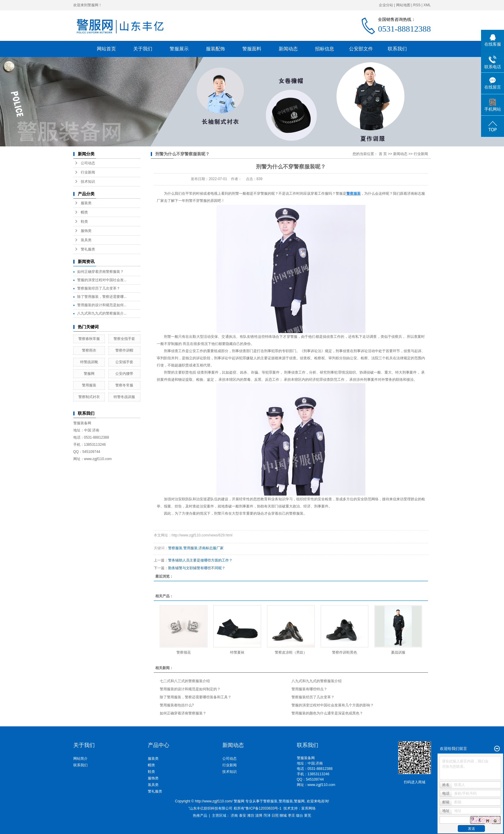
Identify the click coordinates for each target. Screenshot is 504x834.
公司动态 (88, 163)
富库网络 (308, 808)
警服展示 (179, 49)
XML (427, 5)
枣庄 (291, 816)
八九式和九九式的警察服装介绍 (317, 681)
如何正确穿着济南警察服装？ (100, 272)
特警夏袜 (237, 652)
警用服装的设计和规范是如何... (102, 305)
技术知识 (88, 182)
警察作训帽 (124, 350)
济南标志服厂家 (211, 548)
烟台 (300, 816)
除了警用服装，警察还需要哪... (102, 297)
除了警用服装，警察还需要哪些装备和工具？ (196, 697)
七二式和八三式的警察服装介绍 (185, 681)
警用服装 (89, 385)
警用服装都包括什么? (177, 705)
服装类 (86, 203)
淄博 (259, 816)
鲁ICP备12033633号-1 (263, 808)
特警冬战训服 (124, 397)
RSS (417, 5)
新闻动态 (288, 49)
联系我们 (397, 49)
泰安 (243, 816)
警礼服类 (88, 249)
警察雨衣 (89, 350)
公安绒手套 (124, 362)
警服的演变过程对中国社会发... (102, 280)
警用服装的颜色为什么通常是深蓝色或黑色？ (327, 713)
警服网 (89, 374)
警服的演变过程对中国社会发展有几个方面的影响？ (333, 705)
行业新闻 (88, 172)
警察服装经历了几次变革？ (99, 288)
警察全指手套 (124, 339)
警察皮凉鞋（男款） (291, 652)
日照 (275, 816)
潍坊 (251, 816)
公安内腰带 (124, 374)
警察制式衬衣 (89, 397)
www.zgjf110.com (321, 785)
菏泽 (267, 816)
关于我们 (143, 49)
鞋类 (84, 222)
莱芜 (308, 816)
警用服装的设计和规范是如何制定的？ (190, 689)
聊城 (283, 816)
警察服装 (296, 513)
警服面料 (252, 49)
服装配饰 (215, 49)
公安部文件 (361, 49)
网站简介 (80, 759)
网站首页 (106, 49)
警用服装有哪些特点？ (309, 689)
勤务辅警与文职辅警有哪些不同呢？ (197, 568)
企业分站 (386, 5)
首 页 (383, 154)
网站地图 (403, 5)
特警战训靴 (89, 362)
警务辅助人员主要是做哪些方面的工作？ (200, 560)
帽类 (84, 212)
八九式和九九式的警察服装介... (102, 313)
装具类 (86, 240)
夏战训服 (398, 652)
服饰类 (86, 231)
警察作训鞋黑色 (345, 652)
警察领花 (184, 652)
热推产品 (200, 816)
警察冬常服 (124, 385)
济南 (234, 816)
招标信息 (325, 49)
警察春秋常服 (89, 339)
